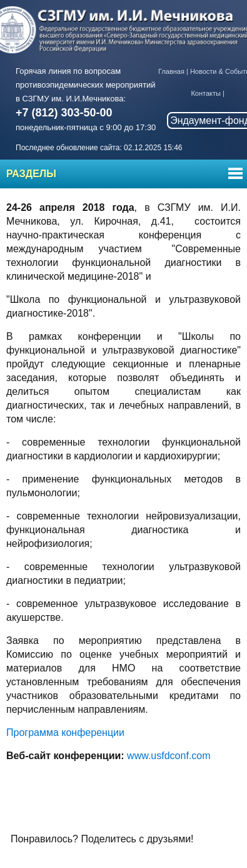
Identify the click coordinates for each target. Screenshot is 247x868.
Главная (171, 71)
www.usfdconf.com (169, 756)
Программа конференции (65, 733)
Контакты (206, 93)
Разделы (31, 174)
